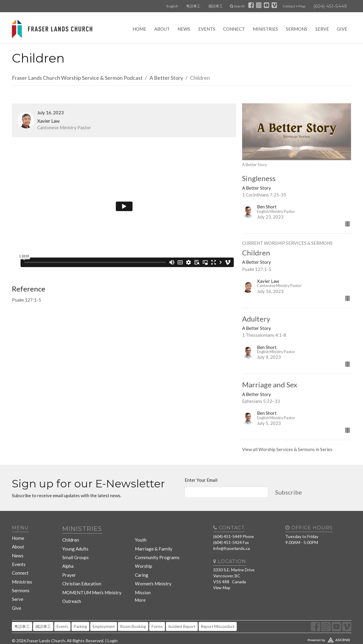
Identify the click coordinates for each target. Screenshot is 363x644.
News (184, 29)
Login (113, 626)
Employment (104, 612)
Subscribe (289, 492)
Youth (141, 537)
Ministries (265, 29)
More (140, 587)
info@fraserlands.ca (232, 548)
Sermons (297, 29)
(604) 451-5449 (330, 6)
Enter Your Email (201, 480)
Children (70, 537)
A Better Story (166, 78)
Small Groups (75, 551)
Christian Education (81, 573)
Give (342, 29)
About (162, 29)
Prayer (69, 566)
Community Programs (155, 551)
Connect (234, 29)
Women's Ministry (152, 573)
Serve (322, 29)
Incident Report (182, 612)
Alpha (68, 558)
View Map (222, 588)
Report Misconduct (218, 612)
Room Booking (133, 612)
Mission (142, 580)
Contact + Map (294, 6)
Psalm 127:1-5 (27, 300)
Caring (141, 566)
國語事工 (216, 6)
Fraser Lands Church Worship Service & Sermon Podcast (77, 78)
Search (237, 6)
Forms (157, 612)
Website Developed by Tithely (311, 624)
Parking (80, 612)
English (172, 6)
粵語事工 (193, 6)
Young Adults (75, 544)
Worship (143, 558)
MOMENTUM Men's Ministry (89, 580)
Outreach (72, 587)
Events (207, 29)
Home (139, 29)
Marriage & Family (151, 544)
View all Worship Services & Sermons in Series (287, 449)
